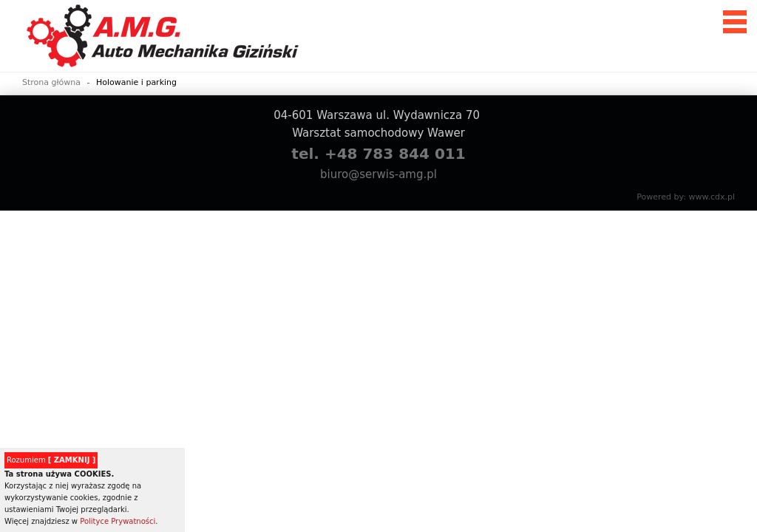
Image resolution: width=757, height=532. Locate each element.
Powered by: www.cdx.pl (686, 197)
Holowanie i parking (136, 82)
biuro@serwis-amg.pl (378, 174)
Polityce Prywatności (118, 521)
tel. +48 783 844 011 (378, 154)
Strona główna (51, 82)
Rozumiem (51, 460)
